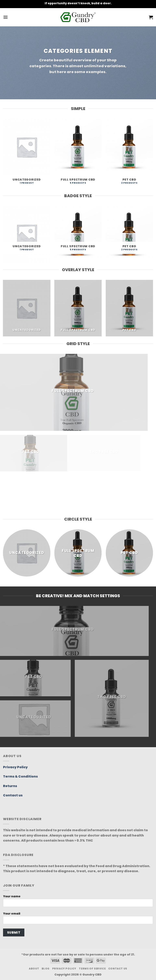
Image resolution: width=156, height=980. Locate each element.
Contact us (13, 795)
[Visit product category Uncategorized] (27, 154)
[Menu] (5, 17)
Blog (46, 969)
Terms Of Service (92, 969)
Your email (78, 919)
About (34, 969)
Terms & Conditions (20, 776)
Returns (10, 786)
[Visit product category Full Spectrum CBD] (78, 154)
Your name (78, 902)
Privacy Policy (15, 767)
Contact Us (118, 969)
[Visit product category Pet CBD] (129, 154)
